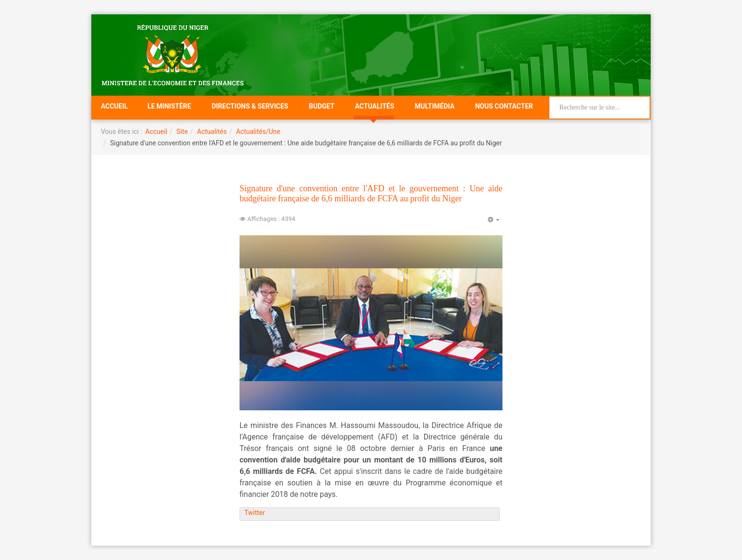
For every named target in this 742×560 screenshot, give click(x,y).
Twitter (255, 513)
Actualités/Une (258, 132)
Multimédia (435, 106)
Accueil (114, 106)
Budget (322, 106)
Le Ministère (169, 106)
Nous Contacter (504, 106)
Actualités (375, 106)
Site (182, 132)
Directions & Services (250, 106)
